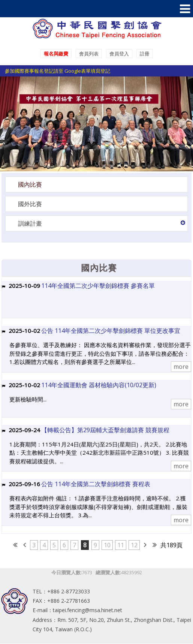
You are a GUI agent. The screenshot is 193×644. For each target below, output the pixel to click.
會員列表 (89, 54)
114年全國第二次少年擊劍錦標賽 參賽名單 (98, 286)
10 (107, 545)
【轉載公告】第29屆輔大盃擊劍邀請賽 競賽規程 (105, 430)
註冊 (145, 54)
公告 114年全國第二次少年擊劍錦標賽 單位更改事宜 (111, 331)
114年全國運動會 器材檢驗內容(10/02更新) (99, 385)
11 (121, 545)
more (181, 367)
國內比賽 (30, 184)
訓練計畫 (30, 223)
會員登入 (119, 54)
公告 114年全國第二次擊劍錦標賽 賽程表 (96, 484)
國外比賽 (30, 204)
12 (134, 545)
